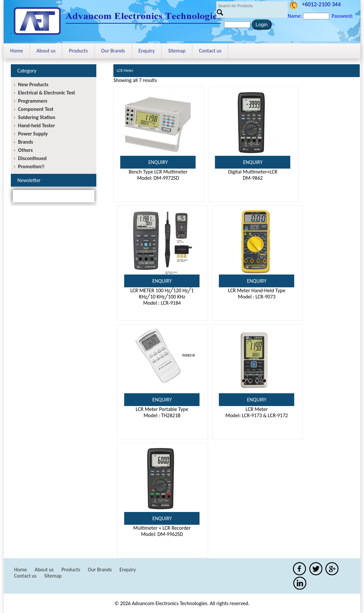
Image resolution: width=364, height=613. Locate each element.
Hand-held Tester (37, 125)
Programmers (33, 101)
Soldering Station (37, 117)
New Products (33, 84)
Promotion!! (31, 166)
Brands (26, 142)
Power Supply (33, 134)
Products (78, 51)
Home (17, 51)
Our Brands (113, 51)
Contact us (210, 51)
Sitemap (177, 51)
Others (25, 150)
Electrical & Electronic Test (47, 93)
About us (46, 51)
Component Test (36, 109)
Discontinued (32, 158)
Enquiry (147, 51)
